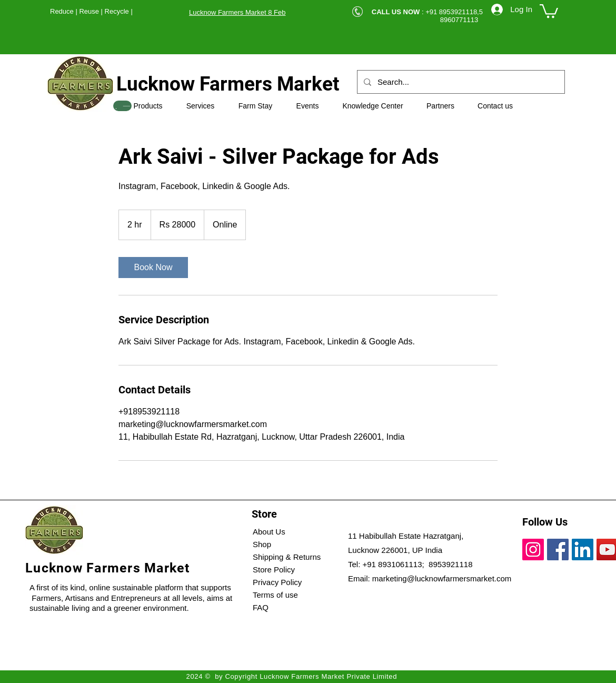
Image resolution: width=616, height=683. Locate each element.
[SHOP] (122, 106)
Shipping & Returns (287, 557)
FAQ (261, 607)
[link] (153, 268)
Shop (262, 544)
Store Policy (274, 570)
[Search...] (460, 82)
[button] (549, 10)
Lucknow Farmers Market (228, 84)
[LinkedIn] (583, 550)
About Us (269, 532)
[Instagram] (533, 550)
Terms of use (275, 595)
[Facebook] (558, 550)
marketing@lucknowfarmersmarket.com (442, 578)
